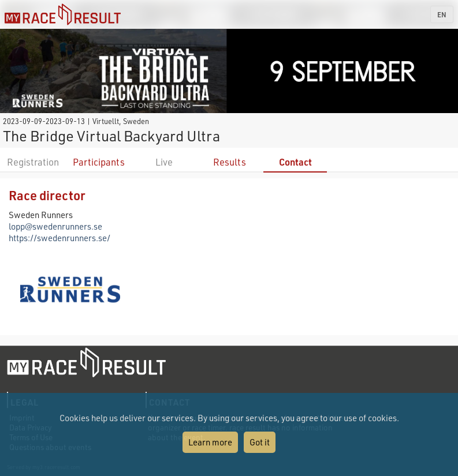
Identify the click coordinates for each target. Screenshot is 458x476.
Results (230, 162)
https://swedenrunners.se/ (59, 238)
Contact (295, 162)
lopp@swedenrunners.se (55, 226)
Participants (99, 162)
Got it (260, 442)
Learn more (210, 442)
